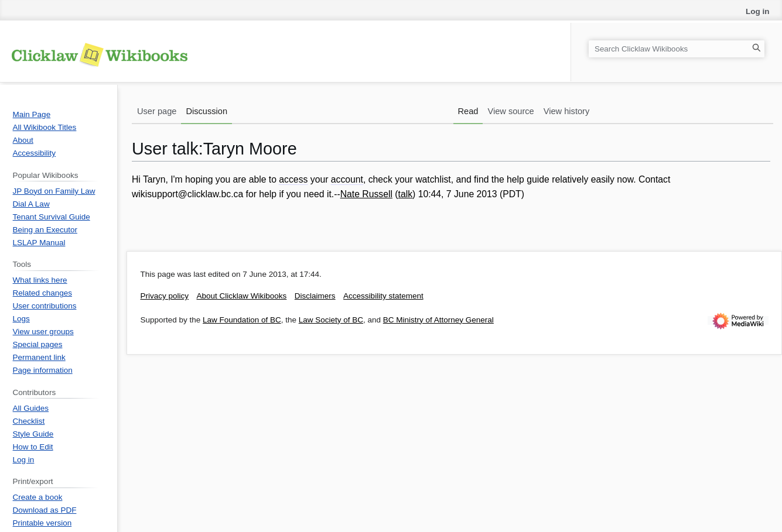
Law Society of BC (331, 320)
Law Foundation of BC (242, 320)
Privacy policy (165, 296)
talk (406, 194)
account (347, 179)
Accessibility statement (383, 296)
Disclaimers (315, 296)
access (293, 179)
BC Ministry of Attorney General (438, 320)
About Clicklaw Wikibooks (242, 296)
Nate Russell (366, 194)
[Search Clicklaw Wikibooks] (677, 49)
